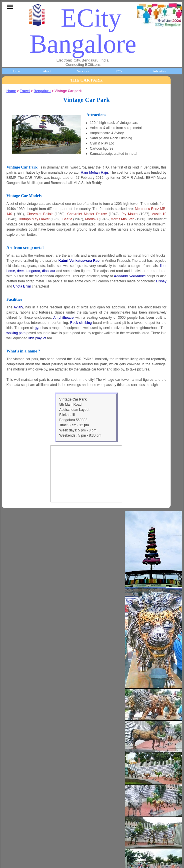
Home (16, 71)
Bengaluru (42, 91)
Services (83, 71)
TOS (119, 71)
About (47, 71)
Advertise (160, 71)
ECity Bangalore (83, 31)
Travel (25, 91)
